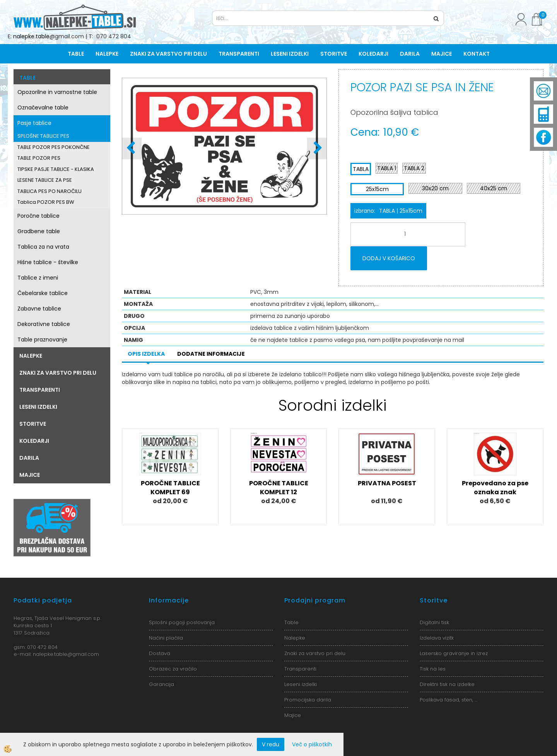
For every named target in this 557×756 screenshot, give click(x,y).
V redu (271, 744)
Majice (442, 54)
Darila (410, 54)
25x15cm (377, 189)
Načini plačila (166, 638)
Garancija (161, 684)
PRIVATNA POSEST (387, 483)
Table (76, 54)
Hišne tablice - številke (48, 262)
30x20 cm (435, 188)
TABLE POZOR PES (39, 158)
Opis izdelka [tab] (146, 354)
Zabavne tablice (39, 309)
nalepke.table (31, 36)
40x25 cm (494, 188)
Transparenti (239, 54)
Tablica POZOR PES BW (46, 202)
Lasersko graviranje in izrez (454, 653)
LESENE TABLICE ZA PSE (45, 180)
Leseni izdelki (290, 54)
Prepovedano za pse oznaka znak (495, 488)
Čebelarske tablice (43, 293)
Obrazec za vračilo (173, 669)
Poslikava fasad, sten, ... (448, 700)
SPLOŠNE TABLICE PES (43, 136)
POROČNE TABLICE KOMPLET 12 (279, 488)
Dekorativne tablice (44, 324)
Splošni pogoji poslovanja (182, 622)
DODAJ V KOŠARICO (389, 258)
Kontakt (477, 54)
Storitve (334, 54)
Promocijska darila (308, 700)
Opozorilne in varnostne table (57, 92)
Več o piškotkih (312, 744)
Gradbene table (39, 231)
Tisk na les (433, 669)
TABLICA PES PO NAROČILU (50, 191)
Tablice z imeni (38, 278)
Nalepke (107, 54)
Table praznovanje (42, 340)
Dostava (160, 653)
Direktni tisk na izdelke (447, 684)
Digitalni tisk (434, 622)
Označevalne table (43, 108)
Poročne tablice (38, 216)
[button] (317, 148)
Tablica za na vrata (43, 247)
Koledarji (373, 54)
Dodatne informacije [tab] (211, 354)
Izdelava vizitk (437, 638)
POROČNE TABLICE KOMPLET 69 (170, 488)
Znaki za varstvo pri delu (168, 54)
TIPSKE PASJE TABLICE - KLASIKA (56, 169)
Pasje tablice (34, 123)
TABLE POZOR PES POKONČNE (54, 147)
